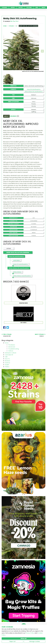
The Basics (12, 345)
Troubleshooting (14, 349)
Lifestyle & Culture (11, 353)
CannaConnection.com (24, 3)
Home (5, 26)
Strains (11, 26)
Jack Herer (16, 260)
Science (7, 363)
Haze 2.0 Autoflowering (20, 264)
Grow (7, 343)
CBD (6, 357)
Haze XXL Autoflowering (34, 89)
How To (7, 359)
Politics (7, 367)
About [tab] (6, 116)
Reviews (7, 361)
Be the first (14, 21)
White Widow (17, 272)
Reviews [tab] (15, 116)
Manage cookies (35, 641)
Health (7, 365)
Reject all (12, 641)
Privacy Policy (30, 633)
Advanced (12, 347)
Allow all (24, 638)
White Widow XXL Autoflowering (34, 91)
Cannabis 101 (9, 355)
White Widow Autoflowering (22, 276)
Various (11, 351)
